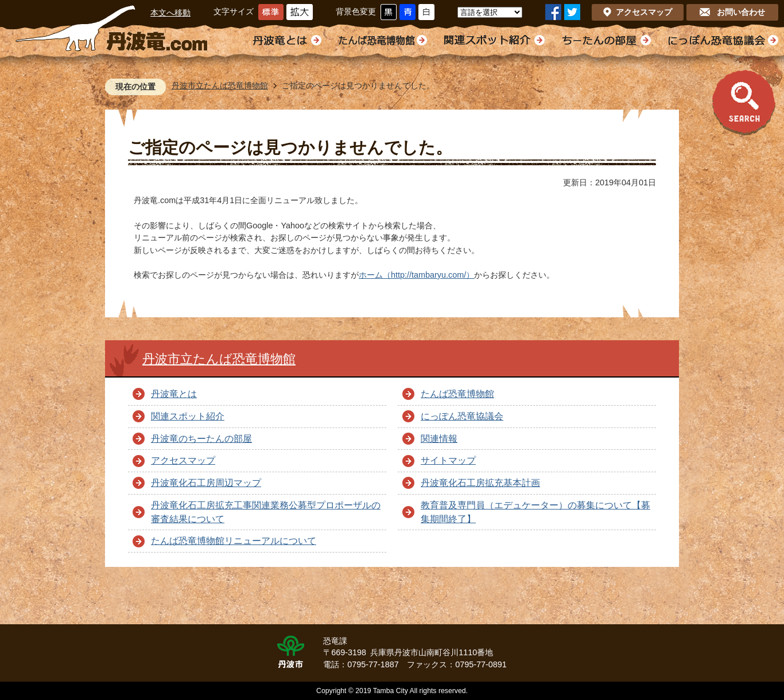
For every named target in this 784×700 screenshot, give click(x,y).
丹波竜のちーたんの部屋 (201, 439)
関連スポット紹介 (188, 416)
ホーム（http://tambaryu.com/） (416, 275)
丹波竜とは (174, 394)
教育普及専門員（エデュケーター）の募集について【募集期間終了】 (535, 512)
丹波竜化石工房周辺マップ (206, 483)
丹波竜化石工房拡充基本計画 (480, 483)
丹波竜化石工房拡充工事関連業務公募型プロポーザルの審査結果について (266, 512)
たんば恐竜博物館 (457, 394)
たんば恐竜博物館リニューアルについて (234, 541)
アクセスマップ (183, 460)
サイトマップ (448, 460)
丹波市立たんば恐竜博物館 (220, 85)
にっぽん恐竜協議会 (462, 416)
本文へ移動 (170, 13)
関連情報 (439, 439)
